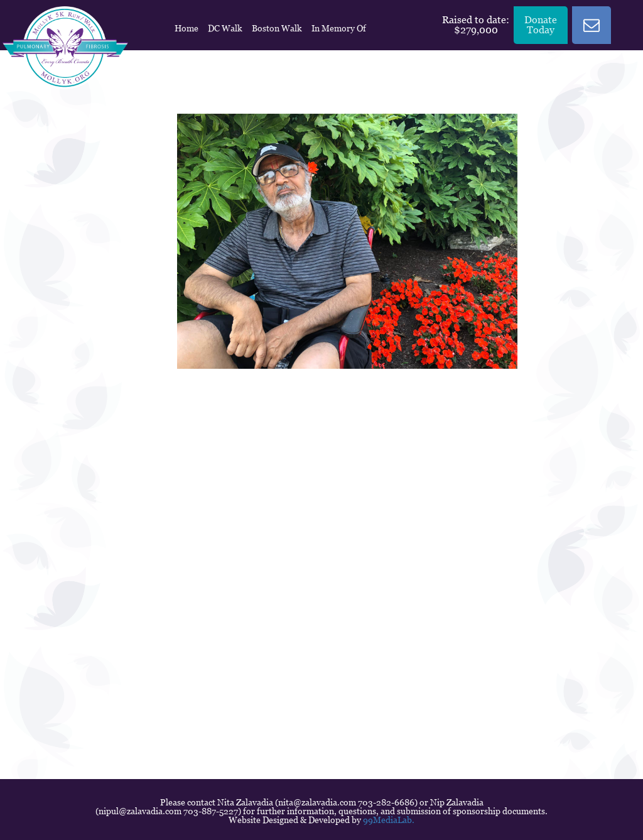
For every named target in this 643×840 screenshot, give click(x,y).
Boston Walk (277, 28)
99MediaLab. (389, 820)
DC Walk (225, 28)
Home (186, 28)
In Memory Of (339, 28)
